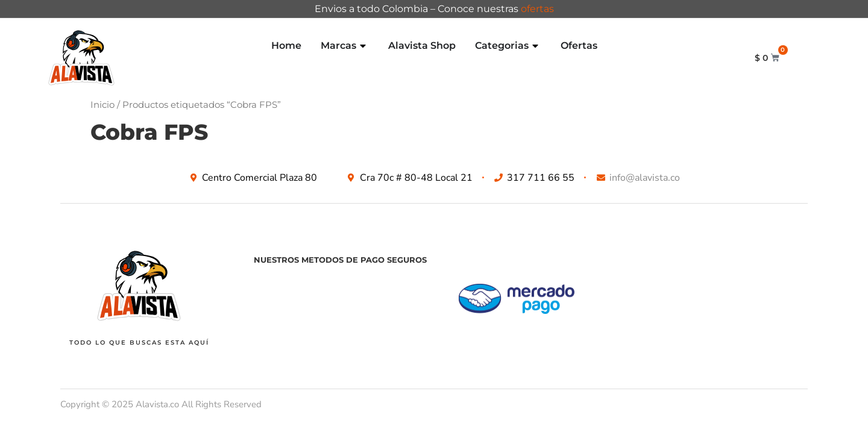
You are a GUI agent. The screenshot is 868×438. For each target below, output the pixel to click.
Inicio (102, 105)
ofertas (537, 9)
